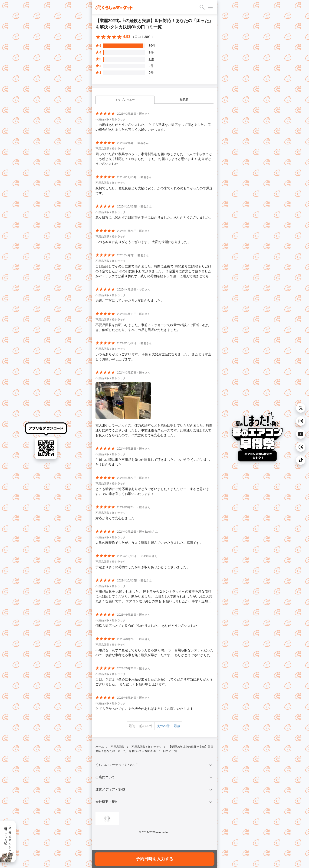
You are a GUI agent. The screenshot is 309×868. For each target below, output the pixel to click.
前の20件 (146, 726)
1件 (151, 52)
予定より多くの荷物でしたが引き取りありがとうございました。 (143, 567)
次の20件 (163, 726)
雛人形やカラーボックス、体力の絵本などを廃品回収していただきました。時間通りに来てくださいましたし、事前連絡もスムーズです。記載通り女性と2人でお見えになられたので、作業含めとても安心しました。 (154, 430)
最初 (132, 726)
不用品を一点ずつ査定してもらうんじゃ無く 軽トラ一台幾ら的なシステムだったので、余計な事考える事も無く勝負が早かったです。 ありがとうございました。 (154, 653)
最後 (177, 726)
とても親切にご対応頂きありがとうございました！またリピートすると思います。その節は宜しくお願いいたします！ (152, 491)
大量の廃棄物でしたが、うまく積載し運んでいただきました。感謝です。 (149, 543)
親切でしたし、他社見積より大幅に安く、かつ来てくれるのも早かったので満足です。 (154, 191)
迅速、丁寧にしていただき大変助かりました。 (130, 300)
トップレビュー (125, 100)
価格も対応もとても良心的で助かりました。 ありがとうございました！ (148, 626)
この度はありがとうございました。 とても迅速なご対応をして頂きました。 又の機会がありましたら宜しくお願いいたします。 (153, 127)
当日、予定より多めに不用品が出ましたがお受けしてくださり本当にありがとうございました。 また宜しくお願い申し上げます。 (154, 682)
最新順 (184, 100)
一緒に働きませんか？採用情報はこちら (8, 838)
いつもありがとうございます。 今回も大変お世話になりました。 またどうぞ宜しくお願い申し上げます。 (153, 357)
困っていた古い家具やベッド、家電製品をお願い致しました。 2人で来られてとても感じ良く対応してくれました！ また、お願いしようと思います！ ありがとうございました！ (154, 159)
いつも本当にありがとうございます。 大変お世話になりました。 (143, 242)
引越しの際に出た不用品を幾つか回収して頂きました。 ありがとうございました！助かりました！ (153, 462)
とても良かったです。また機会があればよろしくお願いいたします (144, 709)
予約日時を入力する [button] (154, 859)
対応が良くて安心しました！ (117, 518)
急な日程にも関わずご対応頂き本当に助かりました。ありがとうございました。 (154, 217)
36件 (152, 46)
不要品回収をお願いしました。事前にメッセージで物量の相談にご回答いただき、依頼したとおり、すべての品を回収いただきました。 (152, 327)
